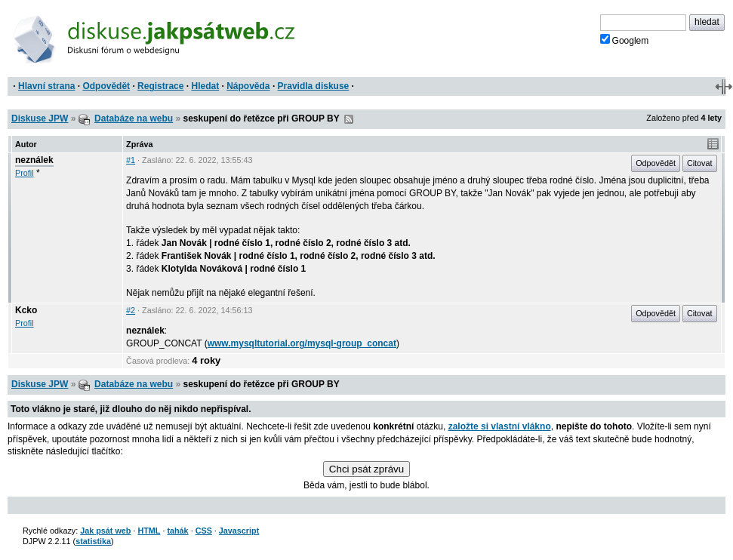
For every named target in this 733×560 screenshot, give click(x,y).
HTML (149, 531)
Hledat (205, 86)
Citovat (700, 163)
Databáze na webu (134, 118)
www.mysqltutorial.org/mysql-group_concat (302, 343)
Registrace (160, 86)
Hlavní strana (46, 86)
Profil (25, 173)
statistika (93, 541)
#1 (131, 160)
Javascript (239, 531)
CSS (204, 531)
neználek (34, 160)
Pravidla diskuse (314, 86)
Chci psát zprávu (366, 469)
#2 (131, 310)
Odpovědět (106, 86)
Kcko (26, 310)
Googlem (625, 40)
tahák (177, 531)
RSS (349, 119)
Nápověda (248, 86)
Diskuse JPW (40, 118)
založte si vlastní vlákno (500, 426)
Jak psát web (105, 531)
